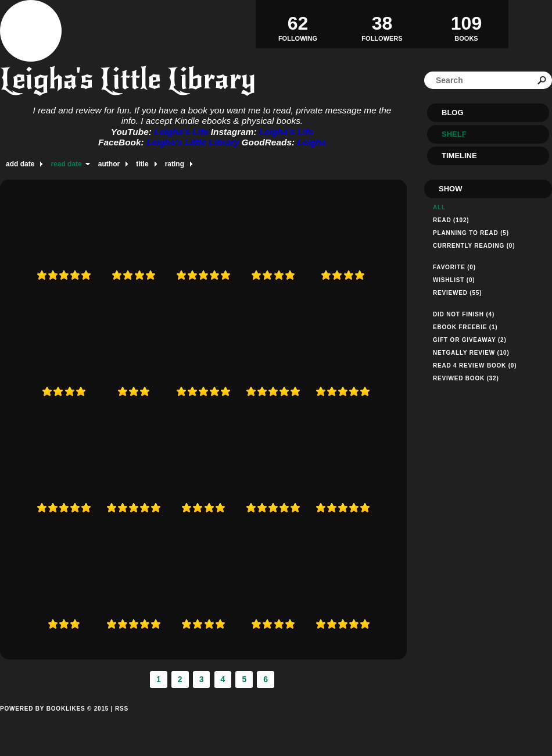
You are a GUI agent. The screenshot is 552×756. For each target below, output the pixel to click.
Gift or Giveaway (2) (470, 340)
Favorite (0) (454, 267)
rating (175, 164)
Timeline (459, 156)
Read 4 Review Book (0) (475, 365)
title (142, 164)
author (109, 164)
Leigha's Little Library (128, 79)
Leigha (311, 142)
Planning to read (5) (471, 233)
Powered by (54, 722)
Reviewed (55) (457, 293)
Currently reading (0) (474, 246)
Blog (453, 113)
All (439, 207)
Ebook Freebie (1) (465, 327)
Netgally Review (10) (471, 353)
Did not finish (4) (464, 314)
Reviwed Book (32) (466, 378)
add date (20, 164)
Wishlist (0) (454, 280)
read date (66, 164)
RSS (122, 709)
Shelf (454, 134)
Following (298, 24)
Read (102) (451, 220)
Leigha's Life (182, 132)
